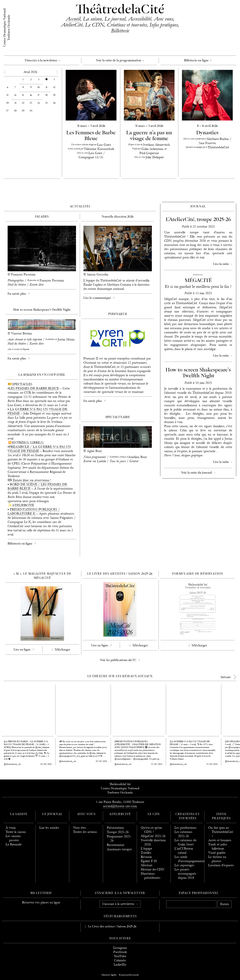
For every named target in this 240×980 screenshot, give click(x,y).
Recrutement (116, 845)
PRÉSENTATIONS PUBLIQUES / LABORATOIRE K (34, 512)
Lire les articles (49, 828)
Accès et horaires (220, 840)
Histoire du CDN (153, 869)
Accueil (73, 19)
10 (39, 87)
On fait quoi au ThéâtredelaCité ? (221, 832)
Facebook (120, 952)
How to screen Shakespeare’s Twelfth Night (198, 373)
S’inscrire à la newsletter (42, 61)
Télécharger (62, 650)
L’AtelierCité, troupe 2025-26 (198, 220)
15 (23, 95)
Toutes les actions (85, 832)
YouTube (120, 956)
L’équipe (146, 849)
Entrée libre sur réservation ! (32, 480)
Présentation (115, 828)
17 (39, 95)
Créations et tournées (127, 25)
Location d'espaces (221, 865)
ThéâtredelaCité (120, 10)
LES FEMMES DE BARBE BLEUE (34, 388)
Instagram (120, 948)
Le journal (115, 19)
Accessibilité (140, 19)
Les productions (185, 828)
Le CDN (95, 25)
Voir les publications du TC (119, 660)
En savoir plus (17, 294)
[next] (230, 677)
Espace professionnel (199, 893)
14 (15, 95)
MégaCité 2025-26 (153, 836)
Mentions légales (109, 975)
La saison (92, 19)
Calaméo (120, 960)
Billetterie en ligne (198, 61)
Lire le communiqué (98, 298)
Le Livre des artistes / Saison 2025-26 (112, 927)
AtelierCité (72, 25)
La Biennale (14, 844)
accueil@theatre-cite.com (120, 806)
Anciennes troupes (119, 849)
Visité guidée (217, 853)
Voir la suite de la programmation (120, 61)
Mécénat (147, 865)
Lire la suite (221, 264)
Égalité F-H (149, 861)
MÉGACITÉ (198, 281)
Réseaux (146, 857)
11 (46, 87)
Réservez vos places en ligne (41, 902)
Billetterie (120, 31)
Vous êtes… (81, 828)
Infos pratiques (164, 25)
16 (31, 95)
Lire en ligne (22, 650)
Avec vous (163, 19)
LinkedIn (120, 964)
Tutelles (146, 853)
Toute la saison (16, 832)
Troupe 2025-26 (118, 832)
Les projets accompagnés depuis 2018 (185, 874)
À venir (11, 828)
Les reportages (184, 865)
